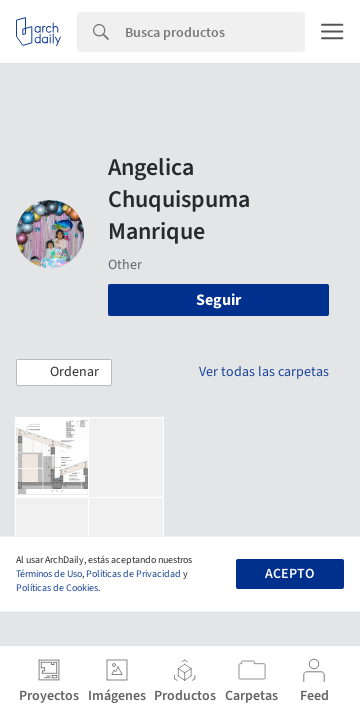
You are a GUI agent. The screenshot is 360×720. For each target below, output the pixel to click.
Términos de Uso (49, 574)
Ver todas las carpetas (264, 372)
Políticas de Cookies (57, 588)
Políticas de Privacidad (133, 574)
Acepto (289, 574)
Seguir (218, 300)
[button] (64, 373)
